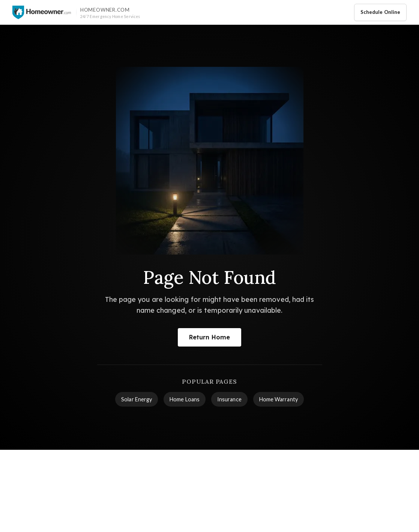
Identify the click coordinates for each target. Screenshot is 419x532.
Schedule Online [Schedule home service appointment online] (380, 12)
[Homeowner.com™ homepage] (42, 12)
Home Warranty (279, 399)
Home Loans (185, 399)
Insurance (229, 399)
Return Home (209, 337)
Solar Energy (137, 399)
